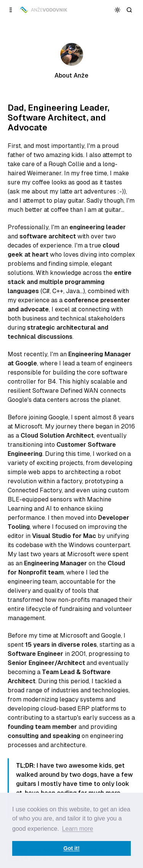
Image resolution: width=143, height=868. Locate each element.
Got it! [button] (71, 848)
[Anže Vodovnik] (44, 10)
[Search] (129, 10)
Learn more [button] (77, 829)
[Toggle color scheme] (118, 10)
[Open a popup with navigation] (11, 10)
